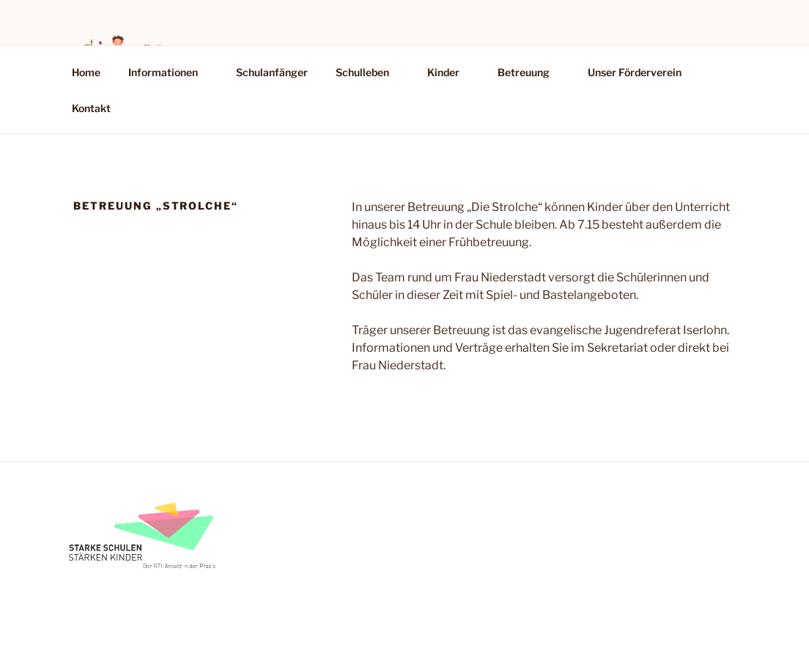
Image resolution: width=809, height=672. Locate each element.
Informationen (170, 72)
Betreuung (531, 72)
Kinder (450, 72)
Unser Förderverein (635, 72)
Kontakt (91, 108)
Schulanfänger (272, 72)
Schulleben (369, 72)
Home (86, 72)
